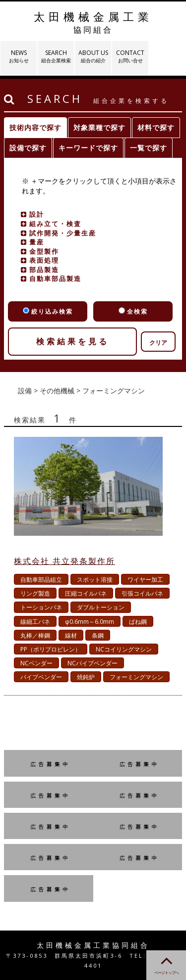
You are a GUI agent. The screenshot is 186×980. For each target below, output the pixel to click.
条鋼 (98, 635)
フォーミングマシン (136, 677)
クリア (158, 343)
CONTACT (130, 56)
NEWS (19, 56)
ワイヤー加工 (145, 580)
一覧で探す (149, 148)
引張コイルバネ (142, 593)
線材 (71, 635)
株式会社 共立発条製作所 (64, 561)
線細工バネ (35, 622)
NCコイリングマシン (124, 649)
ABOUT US (93, 56)
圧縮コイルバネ (86, 593)
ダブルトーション (101, 607)
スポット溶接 (95, 580)
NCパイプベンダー (93, 663)
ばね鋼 (138, 622)
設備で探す (28, 148)
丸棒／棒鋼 (35, 635)
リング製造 (35, 593)
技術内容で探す (35, 127)
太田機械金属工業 (93, 22)
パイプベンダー (41, 677)
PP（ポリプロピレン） (51, 649)
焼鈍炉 (86, 677)
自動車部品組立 (41, 580)
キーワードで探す (88, 148)
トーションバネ (41, 607)
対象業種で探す (99, 127)
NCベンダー (36, 663)
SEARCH (56, 56)
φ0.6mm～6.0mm (90, 622)
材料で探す (156, 127)
